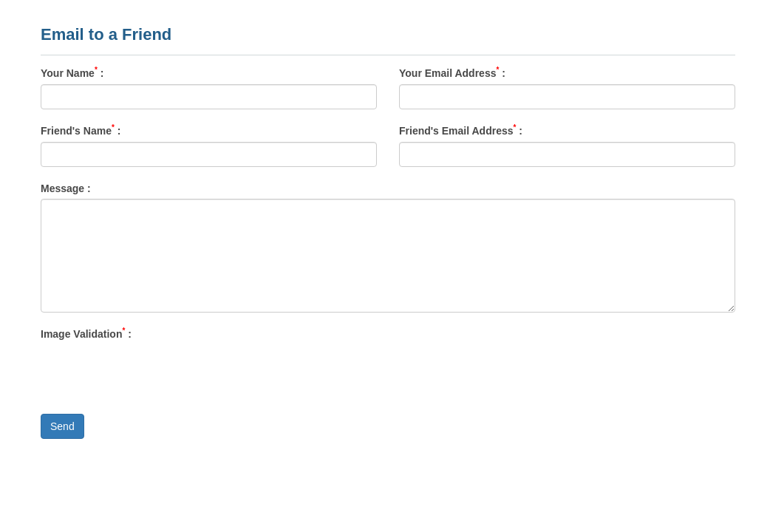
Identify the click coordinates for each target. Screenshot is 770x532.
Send (62, 426)
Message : (66, 188)
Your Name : (72, 72)
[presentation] (153, 374)
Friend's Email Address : (461, 130)
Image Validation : (86, 333)
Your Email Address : (452, 72)
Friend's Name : (81, 130)
